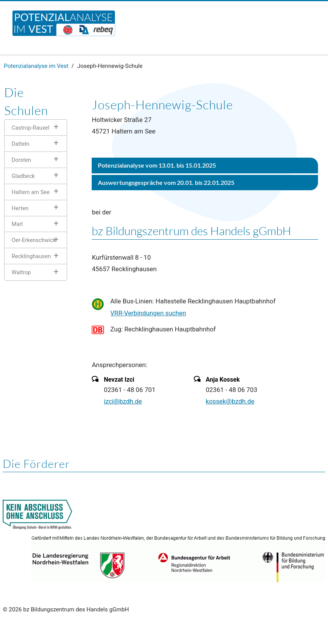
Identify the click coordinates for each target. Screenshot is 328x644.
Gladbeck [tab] (23, 176)
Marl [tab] (17, 224)
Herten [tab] (20, 208)
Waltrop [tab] (21, 272)
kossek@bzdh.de (230, 401)
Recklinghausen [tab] (31, 256)
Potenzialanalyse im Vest (36, 66)
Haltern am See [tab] (30, 192)
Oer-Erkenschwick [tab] (34, 240)
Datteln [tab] (20, 144)
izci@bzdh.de (123, 401)
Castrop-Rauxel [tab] (30, 128)
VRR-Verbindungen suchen (148, 313)
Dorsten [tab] (21, 160)
